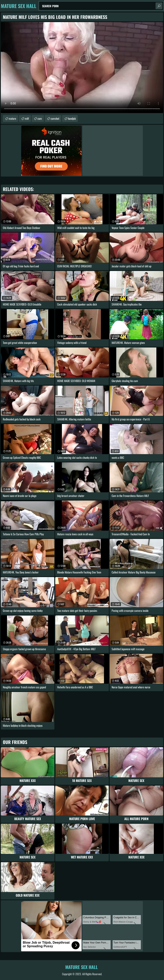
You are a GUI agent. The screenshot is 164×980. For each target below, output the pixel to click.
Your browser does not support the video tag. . (82, 68)
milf (27, 118)
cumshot (55, 118)
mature (12, 118)
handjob (72, 118)
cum (40, 118)
